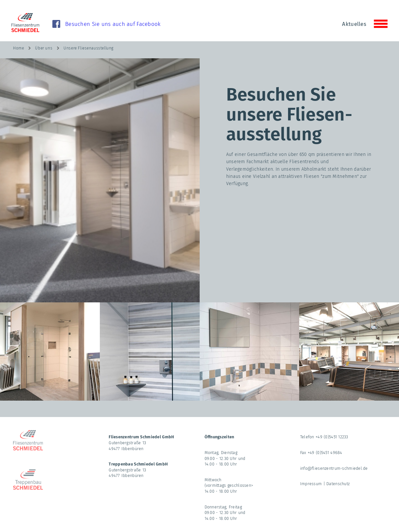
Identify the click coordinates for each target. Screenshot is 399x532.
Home (18, 48)
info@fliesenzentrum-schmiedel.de (334, 468)
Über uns (44, 48)
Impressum (311, 484)
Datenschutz (338, 484)
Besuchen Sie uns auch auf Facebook (113, 24)
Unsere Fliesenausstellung (89, 48)
